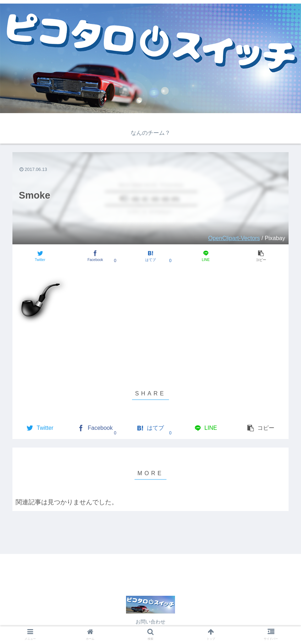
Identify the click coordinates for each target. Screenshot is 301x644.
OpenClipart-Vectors (234, 238)
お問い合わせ (150, 622)
